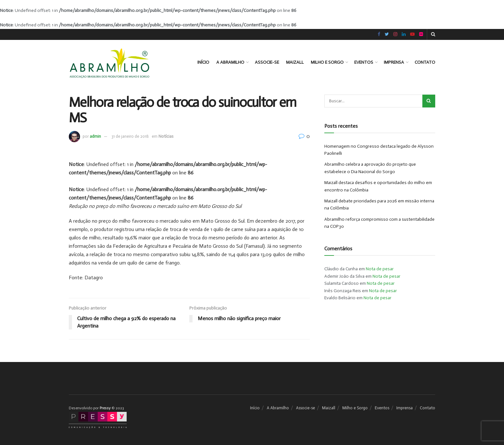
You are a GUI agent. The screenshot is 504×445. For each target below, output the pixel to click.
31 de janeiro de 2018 (130, 136)
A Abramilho (230, 62)
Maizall (295, 62)
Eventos (364, 62)
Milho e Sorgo (327, 62)
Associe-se (267, 62)
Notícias (166, 136)
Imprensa (394, 62)
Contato (425, 62)
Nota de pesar (380, 269)
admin (95, 136)
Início (203, 62)
